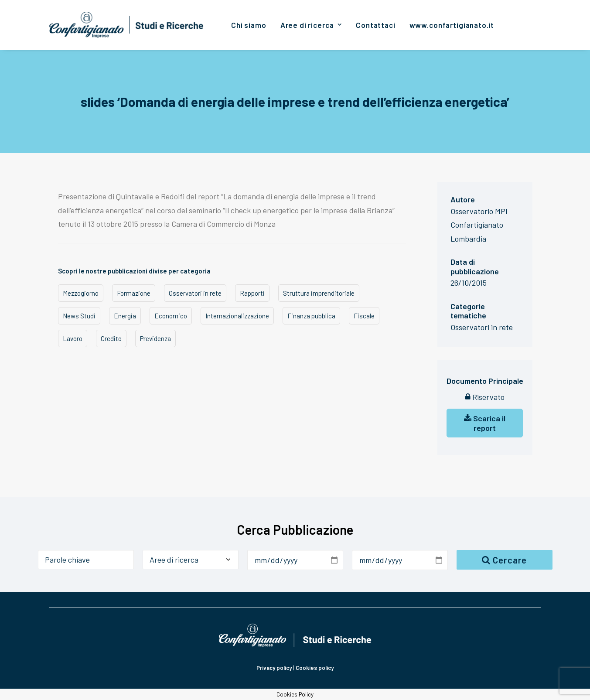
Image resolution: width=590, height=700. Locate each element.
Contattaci (376, 25)
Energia (125, 316)
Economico (171, 316)
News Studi (79, 316)
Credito (111, 338)
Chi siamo (249, 25)
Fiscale (364, 316)
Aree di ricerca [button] (311, 25)
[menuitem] (249, 25)
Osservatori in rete (195, 293)
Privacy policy (274, 668)
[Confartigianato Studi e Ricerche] (127, 25)
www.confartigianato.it (452, 25)
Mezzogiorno (81, 293)
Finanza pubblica (311, 316)
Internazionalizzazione (237, 316)
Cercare (505, 560)
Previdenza (155, 338)
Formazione (134, 293)
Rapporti (252, 293)
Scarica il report (485, 423)
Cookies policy (315, 668)
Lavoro (73, 338)
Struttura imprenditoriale (319, 293)
